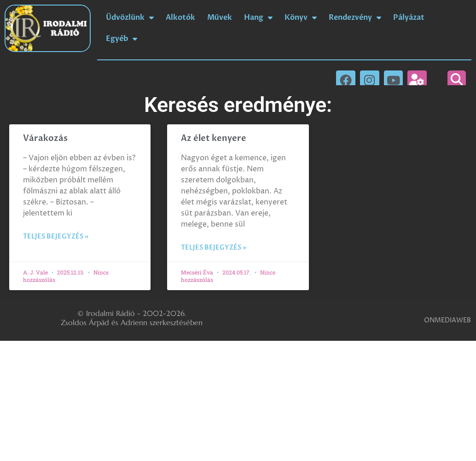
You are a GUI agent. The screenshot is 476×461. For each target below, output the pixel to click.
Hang (258, 18)
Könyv (301, 18)
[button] (457, 80)
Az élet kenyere (214, 138)
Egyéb (122, 39)
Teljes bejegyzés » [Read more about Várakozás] (56, 236)
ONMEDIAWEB (447, 320)
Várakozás (45, 138)
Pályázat (409, 18)
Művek (220, 18)
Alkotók (180, 18)
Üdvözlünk (130, 18)
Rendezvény (355, 18)
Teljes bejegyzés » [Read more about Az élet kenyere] (214, 248)
